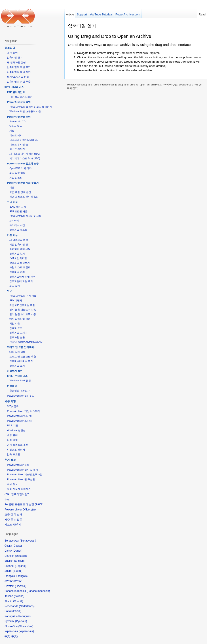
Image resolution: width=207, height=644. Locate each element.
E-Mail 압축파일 (18, 258)
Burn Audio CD (17, 121)
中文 (14, 636)
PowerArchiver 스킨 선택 (23, 296)
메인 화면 (12, 53)
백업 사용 (15, 323)
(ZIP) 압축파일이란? (17, 494)
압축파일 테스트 (18, 230)
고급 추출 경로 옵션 (20, 192)
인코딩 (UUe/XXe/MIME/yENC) (26, 342)
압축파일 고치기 (18, 333)
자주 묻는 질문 (13, 520)
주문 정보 (12, 484)
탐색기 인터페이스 (17, 376)
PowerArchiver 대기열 (19, 416)
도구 (9, 291)
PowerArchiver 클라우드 (20, 396)
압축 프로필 (13, 454)
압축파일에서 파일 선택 (22, 277)
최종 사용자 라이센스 (19, 489)
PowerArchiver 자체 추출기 (23, 183)
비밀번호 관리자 (16, 450)
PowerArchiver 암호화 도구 (23, 164)
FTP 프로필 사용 (18, 211)
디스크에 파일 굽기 (20, 145)
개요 (12, 131)
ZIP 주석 (14, 221)
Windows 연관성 (16, 430)
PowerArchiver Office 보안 (20, 510)
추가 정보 (10, 460)
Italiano (19, 596)
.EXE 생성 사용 (18, 207)
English (19, 561)
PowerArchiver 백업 (19, 102)
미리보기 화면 (15, 371)
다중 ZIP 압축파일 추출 (22, 305)
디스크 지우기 (17, 149)
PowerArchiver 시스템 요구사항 (24, 474)
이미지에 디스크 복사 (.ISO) (25, 158)
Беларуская (28, 541)
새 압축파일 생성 (16, 62)
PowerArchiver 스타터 (19, 421)
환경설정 (12, 386)
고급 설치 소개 (13, 514)
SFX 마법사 (16, 300)
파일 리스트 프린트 (20, 267)
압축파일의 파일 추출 (19, 82)
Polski (17, 611)
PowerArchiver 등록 (18, 465)
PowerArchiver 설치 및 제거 (22, 470)
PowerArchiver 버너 (19, 117)
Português (24, 616)
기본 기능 (12, 235)
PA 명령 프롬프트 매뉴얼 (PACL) (24, 504)
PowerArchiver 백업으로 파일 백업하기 (31, 107)
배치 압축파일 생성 (20, 319)
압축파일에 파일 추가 (19, 67)
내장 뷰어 (12, 435)
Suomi (17, 571)
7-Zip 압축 (13, 406)
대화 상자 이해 (17, 352)
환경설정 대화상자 (20, 391)
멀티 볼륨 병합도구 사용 (23, 310)
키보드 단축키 (13, 525)
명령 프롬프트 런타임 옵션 (24, 197)
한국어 (18, 601)
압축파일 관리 (17, 272)
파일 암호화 (16, 178)
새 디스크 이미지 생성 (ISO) (25, 154)
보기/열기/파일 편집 (18, 77)
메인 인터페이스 (14, 87)
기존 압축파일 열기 (20, 244)
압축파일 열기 (82, 26)
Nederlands (27, 606)
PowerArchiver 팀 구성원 (21, 479)
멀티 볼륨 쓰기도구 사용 (23, 314)
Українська (26, 631)
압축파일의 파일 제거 (19, 72)
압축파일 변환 (17, 337)
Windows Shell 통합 (20, 380)
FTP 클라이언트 (16, 92)
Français (21, 576)
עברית (9, 581)
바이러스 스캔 (17, 225)
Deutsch (21, 556)
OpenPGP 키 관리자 (20, 168)
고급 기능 (12, 202)
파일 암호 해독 (17, 173)
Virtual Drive (16, 126)
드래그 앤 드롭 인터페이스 (22, 347)
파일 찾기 (15, 286)
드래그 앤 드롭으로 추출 (23, 357)
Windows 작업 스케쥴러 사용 (25, 111)
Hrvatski (21, 586)
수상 (7, 499)
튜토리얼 (10, 48)
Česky (17, 546)
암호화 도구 (16, 328)
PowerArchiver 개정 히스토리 (23, 411)
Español (21, 566)
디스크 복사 (16, 135)
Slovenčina (26, 626)
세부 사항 (10, 401)
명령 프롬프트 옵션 (17, 445)
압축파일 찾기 (17, 254)
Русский (21, 621)
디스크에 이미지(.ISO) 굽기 (24, 140)
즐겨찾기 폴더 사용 (20, 249)
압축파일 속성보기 (20, 263)
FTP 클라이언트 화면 (21, 97)
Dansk (17, 551)
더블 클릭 (12, 440)
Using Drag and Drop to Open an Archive (110, 36)
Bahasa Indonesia (38, 591)
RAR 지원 (12, 425)
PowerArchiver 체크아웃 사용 (25, 216)
